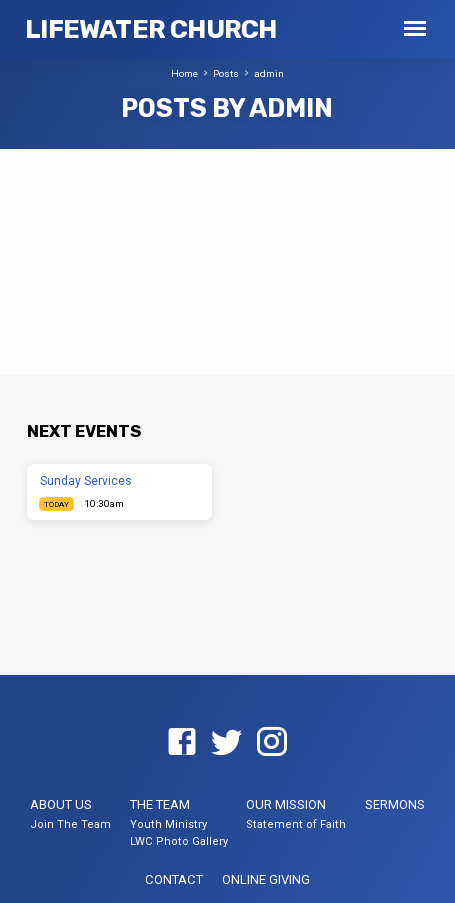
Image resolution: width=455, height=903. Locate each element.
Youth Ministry (168, 824)
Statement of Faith (296, 824)
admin (269, 73)
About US (61, 804)
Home (184, 73)
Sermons (395, 804)
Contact (174, 879)
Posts (226, 73)
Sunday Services (86, 481)
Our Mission (286, 804)
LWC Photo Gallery (179, 841)
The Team (160, 804)
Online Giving (266, 879)
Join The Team (70, 824)
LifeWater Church (150, 29)
